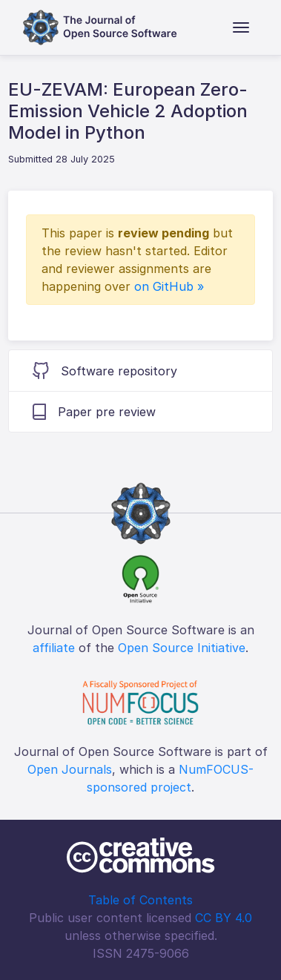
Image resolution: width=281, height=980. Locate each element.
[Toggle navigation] (241, 27)
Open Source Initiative (182, 648)
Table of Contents (140, 900)
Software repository (105, 371)
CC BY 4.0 (224, 918)
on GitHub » (169, 286)
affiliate (54, 648)
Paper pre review (94, 412)
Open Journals (70, 769)
